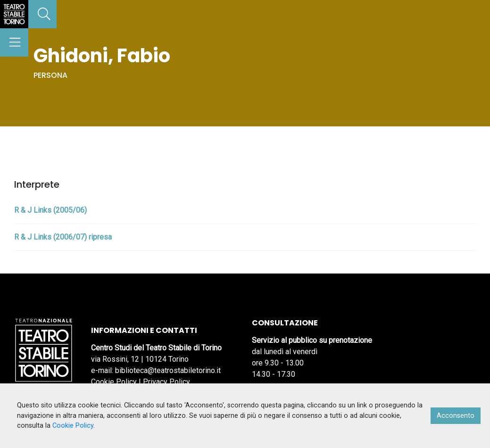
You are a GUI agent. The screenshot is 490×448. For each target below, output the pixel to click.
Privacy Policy (166, 382)
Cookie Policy (114, 382)
